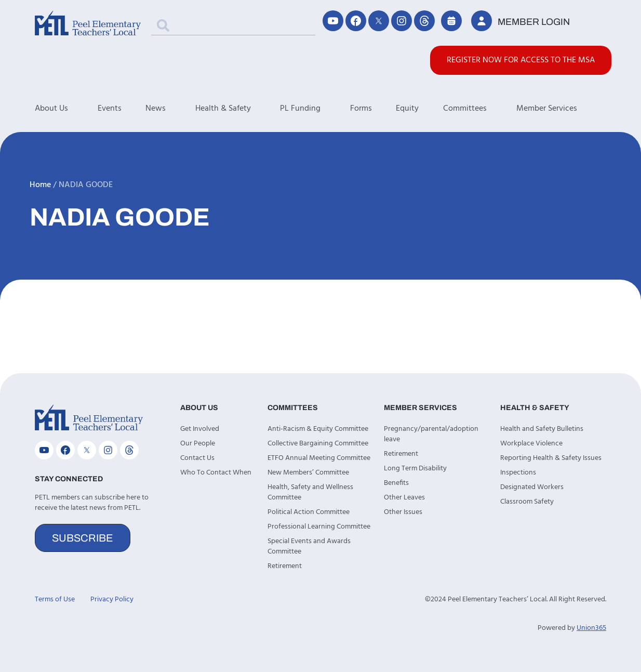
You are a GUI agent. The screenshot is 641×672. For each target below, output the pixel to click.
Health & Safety (238, 109)
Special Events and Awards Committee (309, 546)
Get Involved (200, 429)
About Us (66, 109)
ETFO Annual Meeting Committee (319, 458)
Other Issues (403, 512)
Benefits (396, 483)
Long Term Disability (415, 469)
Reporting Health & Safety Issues (551, 458)
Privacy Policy (112, 599)
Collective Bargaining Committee (318, 444)
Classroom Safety (527, 502)
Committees (480, 109)
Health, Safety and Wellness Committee (310, 492)
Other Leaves (404, 498)
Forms (361, 109)
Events (110, 109)
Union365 (591, 628)
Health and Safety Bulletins (542, 429)
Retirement (285, 566)
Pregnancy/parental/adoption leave (431, 434)
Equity (407, 109)
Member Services (562, 109)
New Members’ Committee (308, 473)
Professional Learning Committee (319, 527)
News (170, 109)
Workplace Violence (531, 444)
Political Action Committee (309, 512)
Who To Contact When (216, 473)
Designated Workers (532, 487)
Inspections (518, 473)
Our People (198, 444)
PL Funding (315, 109)
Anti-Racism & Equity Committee (318, 429)
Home (40, 185)
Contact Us (197, 458)
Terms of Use (55, 599)
